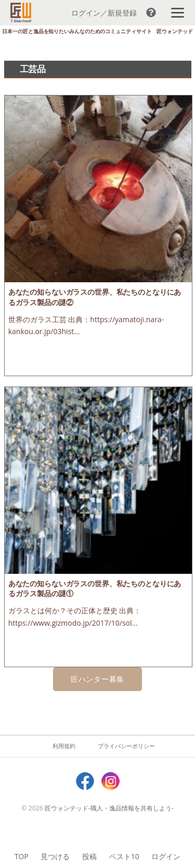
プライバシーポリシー (126, 746)
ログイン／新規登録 (104, 13)
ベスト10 (124, 856)
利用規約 (64, 746)
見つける (55, 856)
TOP (22, 856)
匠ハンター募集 (97, 679)
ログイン (166, 856)
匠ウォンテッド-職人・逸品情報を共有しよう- (109, 808)
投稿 (89, 856)
